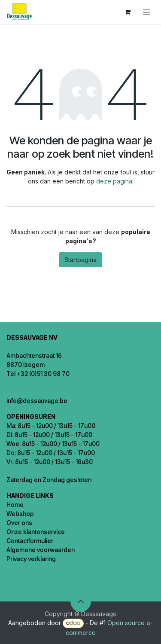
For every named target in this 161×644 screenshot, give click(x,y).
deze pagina (114, 181)
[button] (81, 601)
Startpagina (80, 260)
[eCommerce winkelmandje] (128, 12)
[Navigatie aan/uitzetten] (147, 12)
